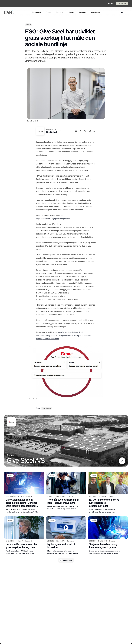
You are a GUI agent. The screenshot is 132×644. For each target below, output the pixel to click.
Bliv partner (122, 3)
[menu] (127, 12)
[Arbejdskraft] (46, 408)
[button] (122, 461)
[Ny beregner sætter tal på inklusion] (66, 536)
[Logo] (9, 12)
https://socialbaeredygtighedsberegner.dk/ (53, 219)
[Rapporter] (60, 12)
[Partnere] (82, 12)
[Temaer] (71, 12)
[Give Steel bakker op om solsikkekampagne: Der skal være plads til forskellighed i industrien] (24, 492)
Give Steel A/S (52, 132)
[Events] (48, 12)
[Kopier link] (94, 131)
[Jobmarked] (36, 12)
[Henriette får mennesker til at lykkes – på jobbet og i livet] (24, 536)
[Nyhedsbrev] (95, 12)
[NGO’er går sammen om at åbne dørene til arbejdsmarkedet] (108, 492)
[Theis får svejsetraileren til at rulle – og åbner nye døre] (66, 491)
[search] (122, 12)
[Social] (29, 25)
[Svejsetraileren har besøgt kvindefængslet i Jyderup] (108, 536)
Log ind (111, 3)
